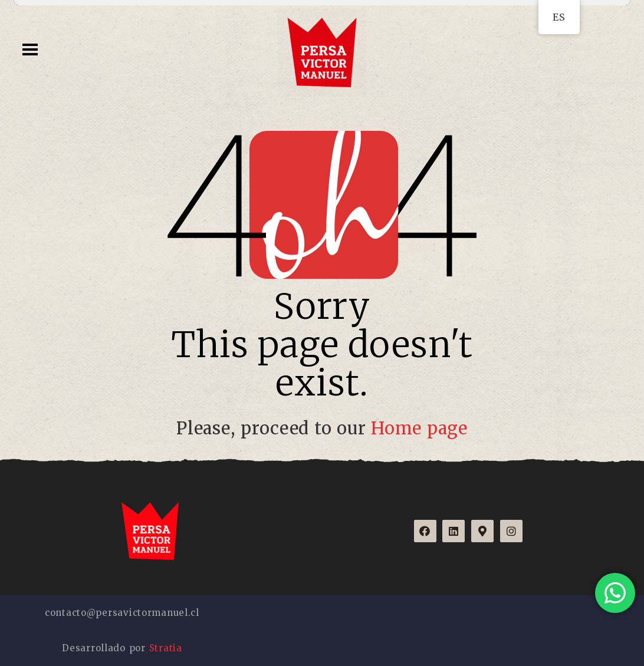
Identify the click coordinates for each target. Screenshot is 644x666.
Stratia (166, 648)
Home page (419, 428)
